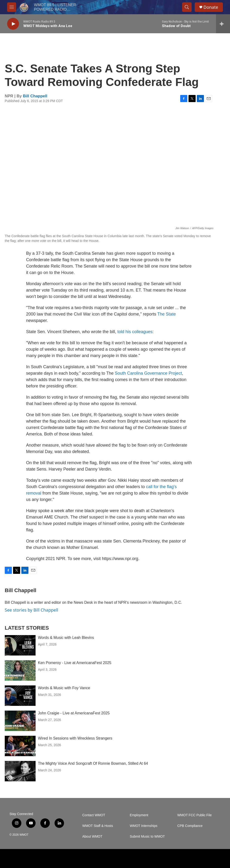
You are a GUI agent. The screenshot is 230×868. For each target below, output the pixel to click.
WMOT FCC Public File (195, 815)
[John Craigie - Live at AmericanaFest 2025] (20, 721)
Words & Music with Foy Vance (64, 688)
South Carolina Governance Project (148, 373)
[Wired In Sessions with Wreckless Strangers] (20, 746)
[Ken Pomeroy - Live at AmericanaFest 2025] (20, 670)
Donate (211, 7)
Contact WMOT (94, 815)
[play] (13, 24)
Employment (139, 815)
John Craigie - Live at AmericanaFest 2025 (74, 713)
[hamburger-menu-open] (12, 7)
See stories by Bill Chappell (31, 610)
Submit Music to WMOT (147, 837)
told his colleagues (135, 332)
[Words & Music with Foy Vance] (20, 696)
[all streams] (223, 24)
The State (166, 314)
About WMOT (92, 837)
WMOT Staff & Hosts (98, 826)
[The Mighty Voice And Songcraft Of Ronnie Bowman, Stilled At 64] (20, 771)
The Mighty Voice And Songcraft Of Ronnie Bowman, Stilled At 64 (93, 763)
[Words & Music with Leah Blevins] (20, 645)
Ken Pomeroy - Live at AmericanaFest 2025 (75, 663)
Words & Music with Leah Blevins (66, 638)
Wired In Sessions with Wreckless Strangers (75, 738)
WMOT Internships (143, 826)
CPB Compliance (190, 826)
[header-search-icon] (187, 7)
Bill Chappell (35, 96)
